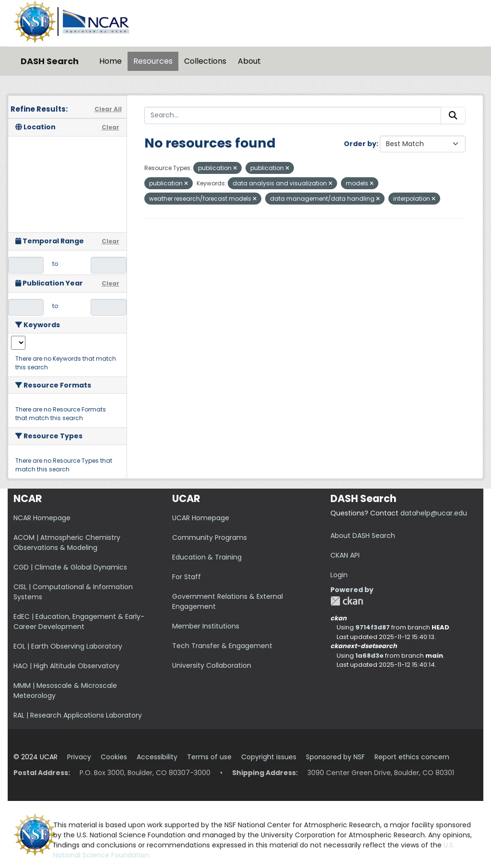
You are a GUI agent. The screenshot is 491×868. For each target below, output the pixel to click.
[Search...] (293, 115)
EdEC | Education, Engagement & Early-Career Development (79, 622)
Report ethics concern (412, 757)
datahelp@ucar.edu (434, 513)
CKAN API (345, 555)
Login (339, 575)
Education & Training (207, 557)
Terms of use (209, 757)
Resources (153, 61)
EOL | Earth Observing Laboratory (68, 646)
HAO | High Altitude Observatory (66, 666)
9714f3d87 (373, 627)
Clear (111, 127)
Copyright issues (269, 757)
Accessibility (157, 757)
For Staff (187, 577)
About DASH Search (363, 536)
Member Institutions (206, 626)
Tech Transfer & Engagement (222, 646)
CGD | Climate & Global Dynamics (70, 567)
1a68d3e (369, 656)
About (249, 61)
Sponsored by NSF (335, 757)
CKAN (347, 601)
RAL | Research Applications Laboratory (78, 715)
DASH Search (50, 61)
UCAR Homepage (201, 518)
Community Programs (210, 537)
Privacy (79, 757)
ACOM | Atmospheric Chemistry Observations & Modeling (67, 542)
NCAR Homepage (42, 518)
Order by (360, 144)
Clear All (108, 109)
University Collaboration (212, 665)
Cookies (114, 757)
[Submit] (453, 115)
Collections (205, 61)
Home (111, 61)
